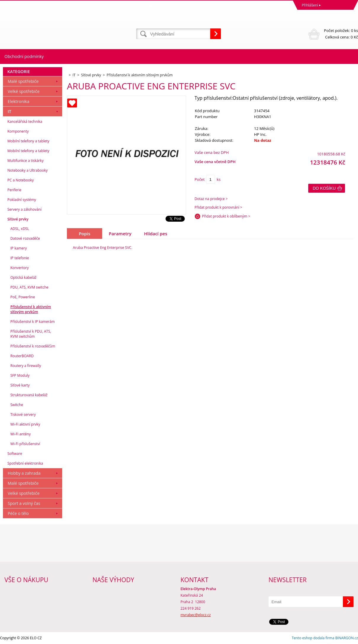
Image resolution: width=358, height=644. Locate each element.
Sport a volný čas (24, 503)
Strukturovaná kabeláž (29, 395)
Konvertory (20, 268)
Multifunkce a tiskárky (25, 161)
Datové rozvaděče (25, 238)
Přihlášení (310, 5)
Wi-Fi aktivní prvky (25, 424)
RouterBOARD (22, 356)
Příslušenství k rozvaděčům (33, 346)
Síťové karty (20, 385)
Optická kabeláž (23, 277)
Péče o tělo (18, 513)
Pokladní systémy (22, 200)
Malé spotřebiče (23, 81)
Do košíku (324, 188)
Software (15, 454)
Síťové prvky (18, 219)
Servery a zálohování (24, 209)
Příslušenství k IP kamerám (33, 322)
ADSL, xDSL (20, 229)
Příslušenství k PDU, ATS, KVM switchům (31, 334)
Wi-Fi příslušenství (25, 444)
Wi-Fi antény (21, 434)
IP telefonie (20, 258)
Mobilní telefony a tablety (28, 141)
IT (9, 111)
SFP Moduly (20, 375)
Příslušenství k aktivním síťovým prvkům (31, 309)
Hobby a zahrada (24, 473)
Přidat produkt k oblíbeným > (226, 216)
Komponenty (18, 131)
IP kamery (19, 248)
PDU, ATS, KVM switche (29, 287)
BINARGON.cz (347, 638)
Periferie (14, 190)
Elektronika (19, 101)
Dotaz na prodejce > (211, 199)
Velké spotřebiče (24, 91)
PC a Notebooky (21, 180)
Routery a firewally (26, 366)
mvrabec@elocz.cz (196, 615)
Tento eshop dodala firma (313, 638)
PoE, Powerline (23, 297)
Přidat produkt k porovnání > (218, 207)
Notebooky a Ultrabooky (28, 170)
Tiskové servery (23, 414)
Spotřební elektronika (25, 463)
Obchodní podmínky (24, 56)
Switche (17, 405)
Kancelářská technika (25, 121)
